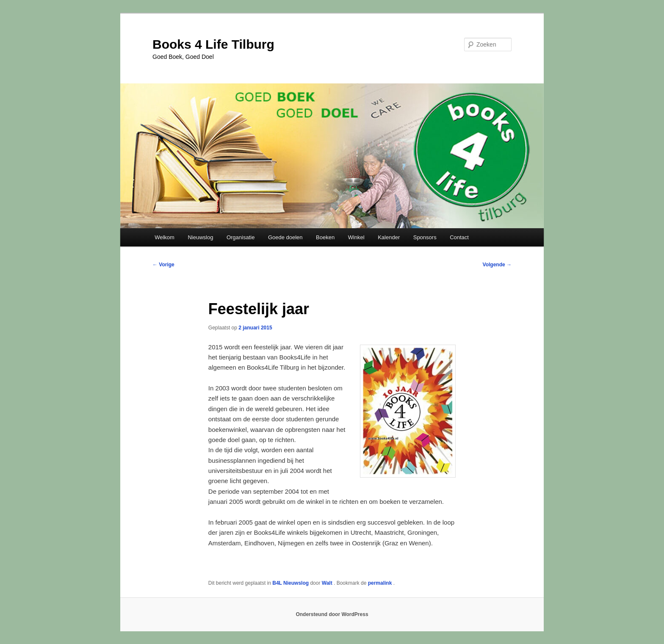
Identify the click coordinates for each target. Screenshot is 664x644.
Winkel (356, 237)
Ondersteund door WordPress (332, 614)
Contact (459, 237)
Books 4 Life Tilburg (213, 44)
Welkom (165, 237)
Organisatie (241, 237)
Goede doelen (285, 237)
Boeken (325, 237)
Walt (328, 583)
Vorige (163, 265)
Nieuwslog (200, 237)
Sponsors (425, 237)
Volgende (497, 265)
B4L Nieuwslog (290, 583)
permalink (381, 583)
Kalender (389, 237)
